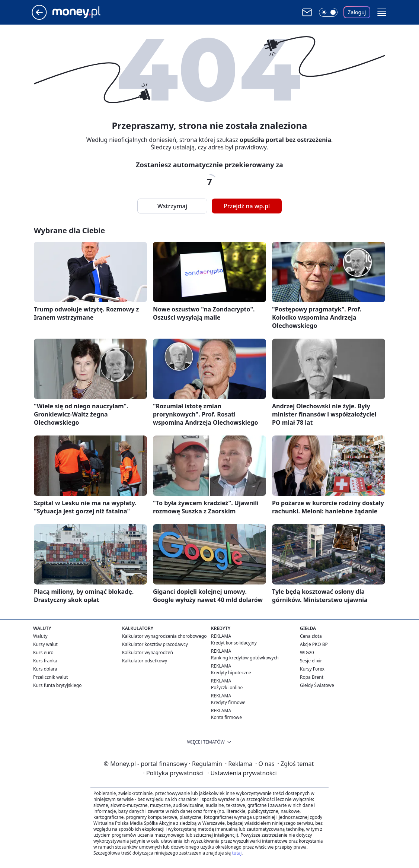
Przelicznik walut (50, 677)
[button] (382, 12)
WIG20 (307, 652)
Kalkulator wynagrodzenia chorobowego (164, 636)
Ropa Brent (312, 677)
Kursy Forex (312, 669)
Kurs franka (45, 661)
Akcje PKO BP (314, 644)
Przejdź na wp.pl (247, 206)
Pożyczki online (227, 688)
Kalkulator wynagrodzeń (148, 652)
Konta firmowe (226, 717)
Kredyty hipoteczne (231, 673)
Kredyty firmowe (228, 702)
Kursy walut (45, 644)
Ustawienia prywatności (242, 773)
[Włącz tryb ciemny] (328, 12)
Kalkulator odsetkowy (145, 661)
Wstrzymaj (172, 206)
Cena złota (311, 636)
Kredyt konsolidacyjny (234, 643)
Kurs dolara (45, 669)
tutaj (237, 853)
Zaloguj (357, 12)
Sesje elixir (311, 661)
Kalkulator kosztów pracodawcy (155, 644)
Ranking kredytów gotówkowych (245, 658)
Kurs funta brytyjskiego (57, 685)
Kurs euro (43, 652)
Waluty (40, 636)
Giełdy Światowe (317, 685)
